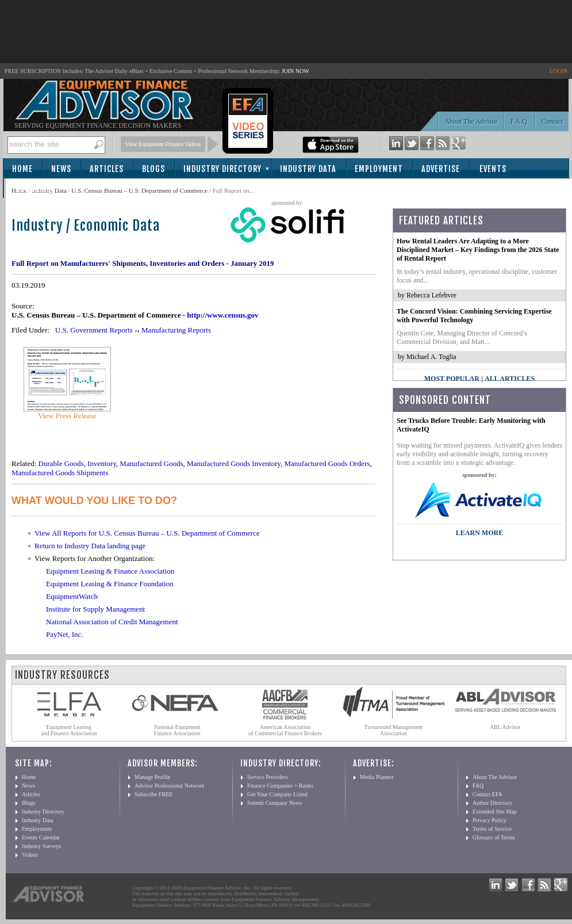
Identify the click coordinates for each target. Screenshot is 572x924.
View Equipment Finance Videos (163, 144)
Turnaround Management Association (394, 730)
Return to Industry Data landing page (90, 546)
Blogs (153, 169)
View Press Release (67, 416)
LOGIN (558, 71)
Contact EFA (487, 794)
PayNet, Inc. (65, 634)
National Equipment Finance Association (177, 730)
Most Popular (452, 379)
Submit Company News (275, 803)
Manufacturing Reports (176, 330)
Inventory (102, 463)
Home (22, 169)
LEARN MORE (479, 533)
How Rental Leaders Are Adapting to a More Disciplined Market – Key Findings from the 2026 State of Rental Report (478, 250)
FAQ (478, 786)
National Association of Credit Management (112, 622)
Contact (552, 121)
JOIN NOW (295, 71)
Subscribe (35, 189)
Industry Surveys (41, 846)
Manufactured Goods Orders (327, 463)
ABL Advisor (505, 727)
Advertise (441, 169)
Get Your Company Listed (277, 794)
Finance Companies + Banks (280, 786)
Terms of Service (492, 829)
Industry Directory (222, 169)
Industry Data (308, 169)
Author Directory (492, 803)
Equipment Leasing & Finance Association (110, 571)
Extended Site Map (495, 812)
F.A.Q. (520, 121)
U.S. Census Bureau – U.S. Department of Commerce (139, 190)
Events (493, 169)
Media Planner (377, 777)
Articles (107, 169)
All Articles (510, 379)
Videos (30, 855)
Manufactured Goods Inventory (234, 463)
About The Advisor (471, 121)
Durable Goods (61, 463)
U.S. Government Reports (94, 330)
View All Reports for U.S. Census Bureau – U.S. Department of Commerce (147, 533)
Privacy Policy (490, 820)
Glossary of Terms (494, 837)
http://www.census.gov (222, 315)
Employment (379, 169)
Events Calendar (41, 837)
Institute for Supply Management (95, 609)
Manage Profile (152, 777)
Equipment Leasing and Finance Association (69, 730)
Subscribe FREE (153, 794)
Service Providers (268, 777)
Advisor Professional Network (170, 786)
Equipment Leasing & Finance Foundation (110, 584)
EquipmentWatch (72, 596)
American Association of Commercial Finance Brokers (285, 730)
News (61, 169)
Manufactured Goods (151, 463)
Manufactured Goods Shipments (60, 473)
